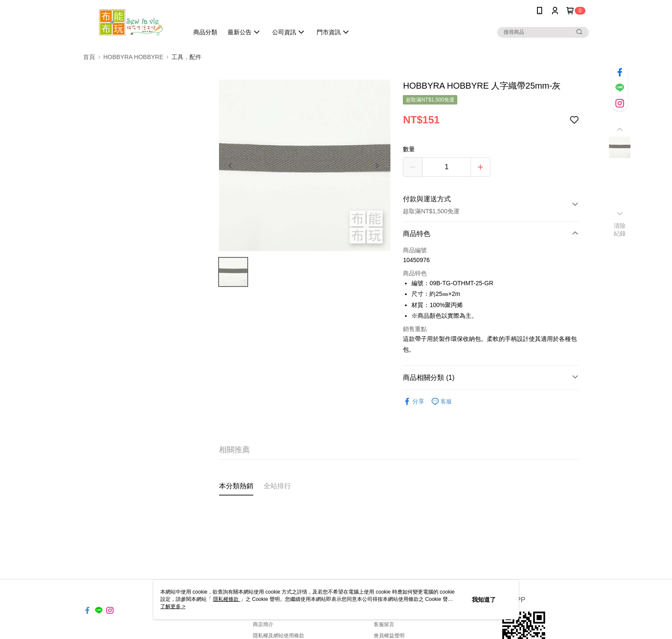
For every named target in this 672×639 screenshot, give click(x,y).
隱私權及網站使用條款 (279, 636)
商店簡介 (263, 624)
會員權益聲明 (389, 636)
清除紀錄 (620, 230)
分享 (414, 402)
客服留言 (384, 624)
